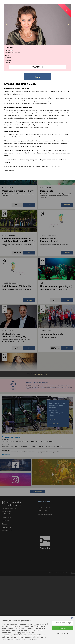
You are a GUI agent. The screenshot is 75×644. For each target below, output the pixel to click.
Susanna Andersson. (41, 127)
